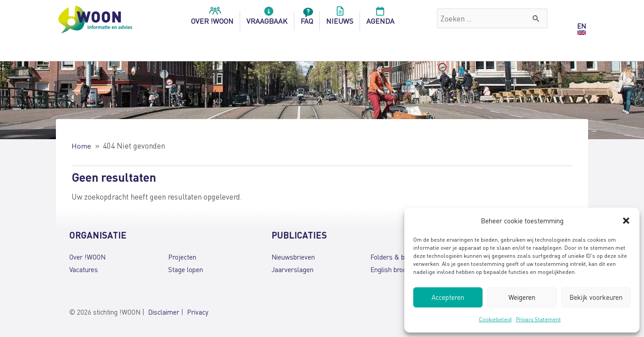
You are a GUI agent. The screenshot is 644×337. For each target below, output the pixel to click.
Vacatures (84, 269)
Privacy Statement (538, 319)
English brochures (396, 269)
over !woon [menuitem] (212, 18)
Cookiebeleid (495, 319)
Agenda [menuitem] (380, 18)
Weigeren (522, 297)
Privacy (198, 312)
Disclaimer (164, 312)
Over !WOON (87, 256)
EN (581, 26)
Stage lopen (186, 269)
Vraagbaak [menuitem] (267, 18)
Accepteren (448, 297)
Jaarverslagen (292, 269)
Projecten (182, 256)
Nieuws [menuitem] (340, 18)
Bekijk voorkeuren (596, 297)
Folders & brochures (400, 256)
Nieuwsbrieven (293, 256)
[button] (626, 221)
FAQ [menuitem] (307, 18)
